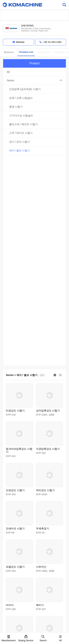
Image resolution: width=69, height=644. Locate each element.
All (60, 639)
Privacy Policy (39, 598)
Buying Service (26, 639)
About (7, 598)
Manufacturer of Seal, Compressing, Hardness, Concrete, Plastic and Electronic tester (36, 30)
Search (43, 639)
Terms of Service (21, 598)
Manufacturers (9, 639)
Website (18, 42)
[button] (34, 81)
